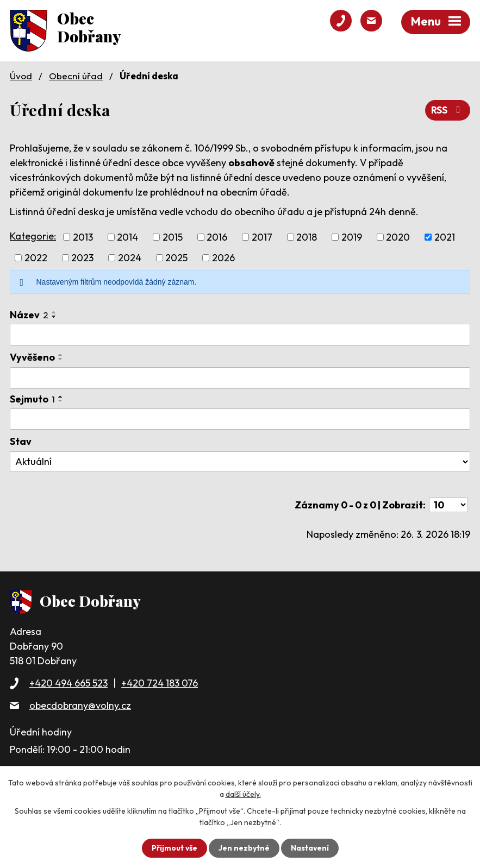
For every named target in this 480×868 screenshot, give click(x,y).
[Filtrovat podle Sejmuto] (240, 419)
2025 (176, 258)
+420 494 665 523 (68, 683)
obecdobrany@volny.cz (80, 705)
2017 (262, 237)
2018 (307, 237)
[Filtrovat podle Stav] (240, 462)
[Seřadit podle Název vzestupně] (54, 312)
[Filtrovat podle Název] (240, 335)
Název (29, 315)
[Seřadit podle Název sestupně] (54, 317)
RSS (448, 110)
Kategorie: (33, 236)
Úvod (21, 76)
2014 (127, 237)
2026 (223, 258)
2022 (36, 258)
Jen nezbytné (244, 848)
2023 (82, 258)
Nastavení (310, 848)
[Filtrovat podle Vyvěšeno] (240, 378)
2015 (173, 237)
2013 (83, 237)
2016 (217, 237)
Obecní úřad (76, 76)
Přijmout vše (174, 848)
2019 (352, 237)
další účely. (243, 794)
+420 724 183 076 (160, 683)
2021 (445, 237)
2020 (398, 237)
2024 (130, 258)
